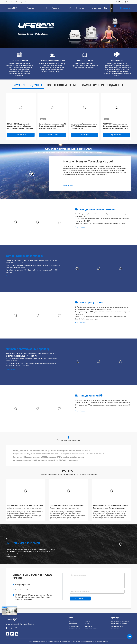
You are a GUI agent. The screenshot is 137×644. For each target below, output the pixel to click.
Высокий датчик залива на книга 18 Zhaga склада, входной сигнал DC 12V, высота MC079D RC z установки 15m (53, 126)
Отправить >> (80, 599)
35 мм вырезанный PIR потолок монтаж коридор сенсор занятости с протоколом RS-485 (103, 406)
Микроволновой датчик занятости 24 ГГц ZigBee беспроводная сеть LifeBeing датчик (84, 126)
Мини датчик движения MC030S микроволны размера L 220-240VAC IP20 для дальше (45, 460)
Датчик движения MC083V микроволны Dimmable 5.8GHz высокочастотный (100, 223)
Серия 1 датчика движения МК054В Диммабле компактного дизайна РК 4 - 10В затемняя (32, 271)
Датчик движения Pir (89, 396)
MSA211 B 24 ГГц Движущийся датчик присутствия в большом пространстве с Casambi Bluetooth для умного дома (20, 126)
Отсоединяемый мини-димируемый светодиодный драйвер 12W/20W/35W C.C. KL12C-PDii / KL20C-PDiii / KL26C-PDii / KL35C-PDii (32, 355)
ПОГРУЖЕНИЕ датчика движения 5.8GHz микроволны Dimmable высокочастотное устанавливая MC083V (102, 220)
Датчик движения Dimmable (24, 256)
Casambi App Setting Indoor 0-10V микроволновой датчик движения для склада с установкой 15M (101, 215)
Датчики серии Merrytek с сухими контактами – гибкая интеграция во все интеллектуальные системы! (25, 507)
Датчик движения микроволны (96, 209)
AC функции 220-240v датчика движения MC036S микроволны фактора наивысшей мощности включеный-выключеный (59, 454)
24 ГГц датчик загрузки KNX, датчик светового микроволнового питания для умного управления (103, 313)
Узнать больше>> (69, 186)
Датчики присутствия (89, 302)
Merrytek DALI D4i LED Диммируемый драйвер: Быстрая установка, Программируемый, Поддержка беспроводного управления (111, 507)
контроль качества (74, 626)
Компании (71, 621)
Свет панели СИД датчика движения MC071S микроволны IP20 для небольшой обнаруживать (48, 457)
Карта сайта (88, 626)
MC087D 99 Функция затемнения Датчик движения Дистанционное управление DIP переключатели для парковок (116, 126)
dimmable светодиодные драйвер (28, 349)
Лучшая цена (21, 135)
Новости (87, 621)
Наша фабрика (73, 624)
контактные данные (74, 629)
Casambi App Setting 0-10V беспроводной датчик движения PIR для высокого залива (103, 403)
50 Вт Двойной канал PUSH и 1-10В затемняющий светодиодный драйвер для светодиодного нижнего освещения (31, 364)
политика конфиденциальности (91, 629)
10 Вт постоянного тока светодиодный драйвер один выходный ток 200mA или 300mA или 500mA (32, 360)
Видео (107, 8)
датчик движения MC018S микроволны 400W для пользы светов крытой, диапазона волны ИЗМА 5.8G (52, 451)
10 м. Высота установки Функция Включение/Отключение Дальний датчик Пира (101, 400)
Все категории (115, 629)
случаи (87, 624)
